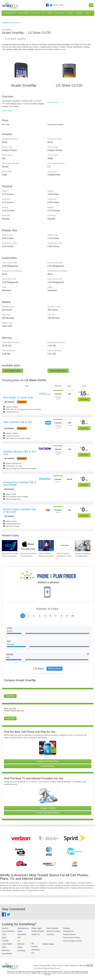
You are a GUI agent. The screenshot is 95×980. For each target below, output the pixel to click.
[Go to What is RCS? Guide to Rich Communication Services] (10, 546)
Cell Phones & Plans (9, 13)
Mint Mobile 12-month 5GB (18, 398)
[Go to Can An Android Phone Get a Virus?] (46, 546)
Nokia (19, 946)
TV (44, 13)
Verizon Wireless (8, 931)
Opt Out (90, 964)
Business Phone (24, 13)
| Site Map (82, 964)
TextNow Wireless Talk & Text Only (19, 453)
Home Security (60, 13)
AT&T (4, 934)
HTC (18, 937)
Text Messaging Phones (69, 940)
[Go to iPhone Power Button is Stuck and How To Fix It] (28, 546)
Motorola (20, 943)
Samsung (20, 949)
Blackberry (84, 934)
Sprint (4, 937)
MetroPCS (6, 949)
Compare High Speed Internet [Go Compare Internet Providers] (48, 813)
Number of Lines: (48, 609)
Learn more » (7, 111)
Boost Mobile (7, 952)
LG (18, 940)
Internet (50, 13)
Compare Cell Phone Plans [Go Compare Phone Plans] (48, 761)
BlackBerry (21, 934)
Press (61, 5)
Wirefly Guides (86, 940)
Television (48, 934)
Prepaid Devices (66, 934)
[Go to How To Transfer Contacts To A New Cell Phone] (64, 546)
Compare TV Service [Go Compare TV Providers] (48, 808)
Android (83, 931)
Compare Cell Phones (10, 23)
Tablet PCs (34, 934)
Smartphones (65, 931)
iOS (81, 937)
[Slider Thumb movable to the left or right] (23, 634)
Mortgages (79, 13)
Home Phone (36, 13)
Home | (36, 964)
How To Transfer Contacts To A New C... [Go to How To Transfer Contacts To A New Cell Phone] (64, 556)
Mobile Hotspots (36, 931)
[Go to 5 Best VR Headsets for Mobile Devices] (83, 546)
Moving (88, 13)
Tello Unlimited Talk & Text (18, 422)
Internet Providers (51, 931)
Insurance (70, 13)
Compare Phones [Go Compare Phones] (48, 766)
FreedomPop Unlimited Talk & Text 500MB (20, 484)
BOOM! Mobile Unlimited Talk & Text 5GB (19, 511)
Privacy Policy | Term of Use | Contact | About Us (59, 964)
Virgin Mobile (7, 943)
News (55, 5)
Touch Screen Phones (68, 937)
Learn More (10, 696)
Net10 (4, 946)
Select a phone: (49, 583)
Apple (19, 931)
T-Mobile (5, 940)
